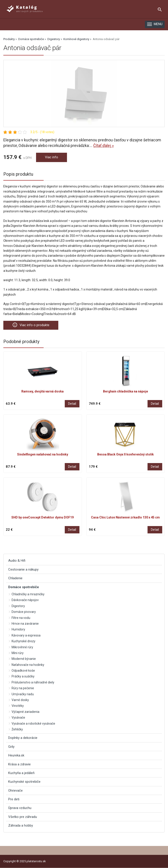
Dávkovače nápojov (25, 600)
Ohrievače (15, 791)
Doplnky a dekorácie (23, 738)
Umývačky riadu (23, 694)
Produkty (9, 39)
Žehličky (17, 729)
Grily (11, 747)
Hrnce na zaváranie (25, 624)
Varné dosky (20, 700)
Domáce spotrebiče (31, 39)
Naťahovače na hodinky (28, 665)
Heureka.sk (16, 755)
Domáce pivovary (24, 612)
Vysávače (18, 718)
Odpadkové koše (23, 671)
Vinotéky (18, 706)
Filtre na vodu (21, 618)
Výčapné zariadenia (25, 712)
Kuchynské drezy (23, 641)
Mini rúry (18, 653)
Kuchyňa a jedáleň (21, 773)
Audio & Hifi (17, 561)
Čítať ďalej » (103, 145)
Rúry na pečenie (23, 688)
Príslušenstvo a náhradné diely (33, 682)
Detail (72, 404)
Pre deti (14, 799)
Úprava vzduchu (20, 808)
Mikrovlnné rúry (22, 647)
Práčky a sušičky (23, 676)
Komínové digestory (76, 39)
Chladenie (15, 578)
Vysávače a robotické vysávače (33, 724)
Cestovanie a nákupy (23, 569)
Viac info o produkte (31, 325)
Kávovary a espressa (26, 635)
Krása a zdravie (19, 764)
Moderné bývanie (24, 659)
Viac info (52, 157)
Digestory (54, 39)
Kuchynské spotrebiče (24, 782)
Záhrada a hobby (21, 825)
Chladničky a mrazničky (28, 594)
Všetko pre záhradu (23, 817)
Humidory (18, 629)
